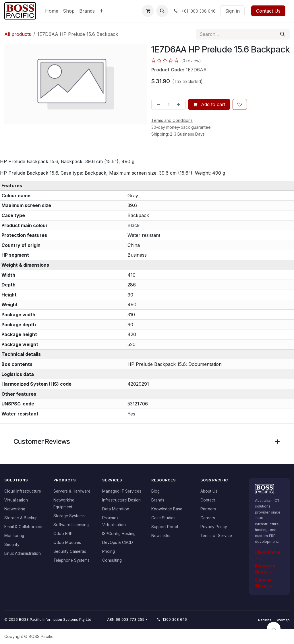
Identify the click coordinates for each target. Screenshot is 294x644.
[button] (162, 11)
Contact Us (268, 11)
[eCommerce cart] (148, 11)
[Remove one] (157, 104)
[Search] (283, 34)
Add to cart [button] (209, 104)
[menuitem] (52, 11)
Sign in (232, 11)
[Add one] (180, 104)
